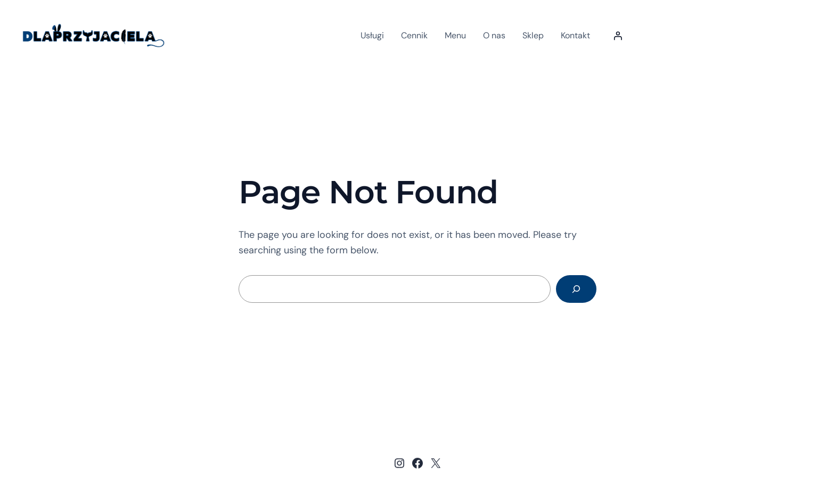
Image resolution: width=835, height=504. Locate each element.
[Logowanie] (618, 36)
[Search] (576, 289)
